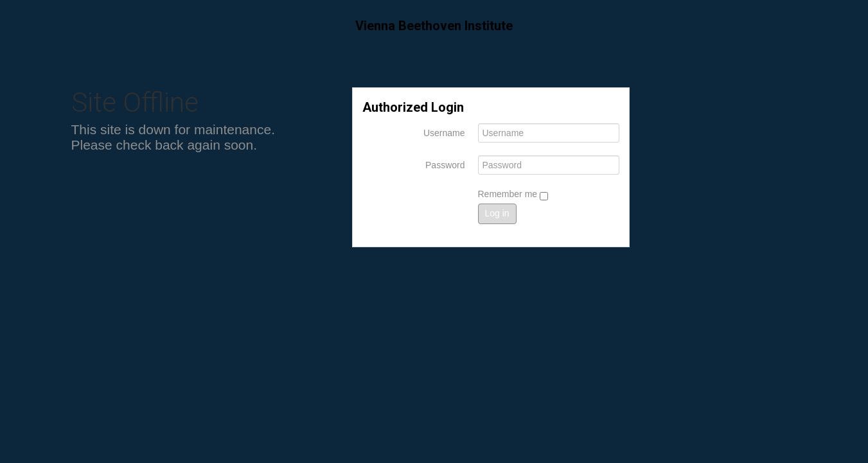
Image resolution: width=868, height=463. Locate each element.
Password (445, 165)
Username (444, 133)
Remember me (513, 195)
